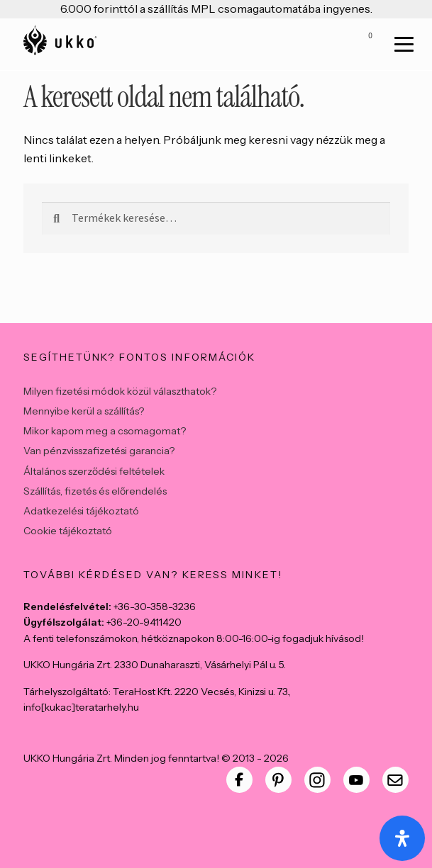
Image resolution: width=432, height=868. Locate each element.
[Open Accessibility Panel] (402, 838)
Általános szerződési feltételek (94, 471)
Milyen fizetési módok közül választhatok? (120, 391)
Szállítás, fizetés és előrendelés (95, 491)
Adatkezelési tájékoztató (81, 511)
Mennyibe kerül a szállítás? (84, 411)
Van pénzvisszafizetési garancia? (99, 451)
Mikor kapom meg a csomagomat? (105, 431)
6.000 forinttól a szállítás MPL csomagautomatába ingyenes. (216, 9)
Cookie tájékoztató (68, 531)
